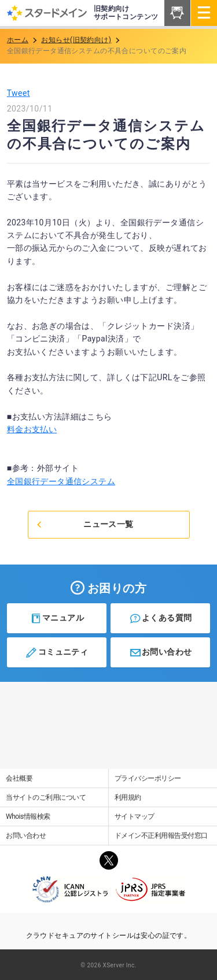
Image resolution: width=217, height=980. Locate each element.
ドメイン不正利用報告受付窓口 (161, 836)
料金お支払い (32, 429)
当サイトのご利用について (46, 797)
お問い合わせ (161, 652)
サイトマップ (135, 816)
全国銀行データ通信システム (61, 481)
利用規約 (128, 797)
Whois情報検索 (28, 816)
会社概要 (19, 778)
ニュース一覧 (84, 524)
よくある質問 (161, 618)
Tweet (19, 93)
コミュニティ (56, 652)
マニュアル (57, 618)
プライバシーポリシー (148, 778)
